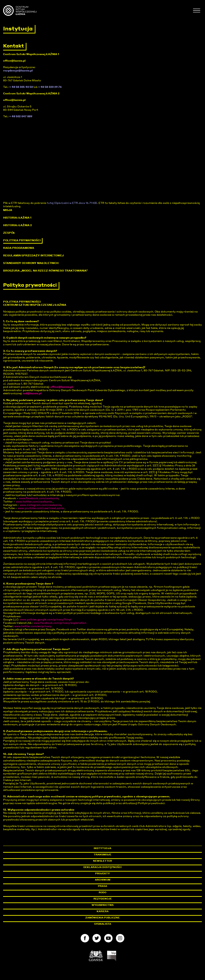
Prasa (102, 886)
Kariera (103, 911)
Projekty (102, 873)
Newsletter (102, 861)
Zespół (9, 233)
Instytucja (102, 848)
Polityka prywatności (22, 240)
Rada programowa (19, 248)
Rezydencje (103, 899)
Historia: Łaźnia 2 (18, 225)
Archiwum (103, 880)
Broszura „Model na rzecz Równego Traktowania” (45, 271)
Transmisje (120, 855)
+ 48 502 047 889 (21, 116)
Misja (8, 210)
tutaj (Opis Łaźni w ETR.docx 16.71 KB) (72, 203)
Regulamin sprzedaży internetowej (33, 255)
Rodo (102, 892)
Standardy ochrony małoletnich (31, 263)
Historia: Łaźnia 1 (17, 218)
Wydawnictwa (103, 905)
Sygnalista (103, 924)
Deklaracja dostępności (102, 867)
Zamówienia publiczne (112, 918)
